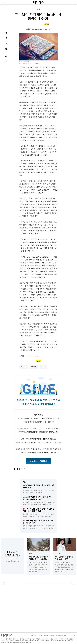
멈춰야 (43, 367)
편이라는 (34, 367)
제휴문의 (46, 635)
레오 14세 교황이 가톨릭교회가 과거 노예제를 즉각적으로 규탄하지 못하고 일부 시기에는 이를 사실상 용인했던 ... (38, 528)
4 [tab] (62, 583)
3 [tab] (47, 583)
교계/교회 (58, 554)
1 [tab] (15, 583)
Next (74, 583)
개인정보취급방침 (61, 635)
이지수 (28, 29)
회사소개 (34, 635)
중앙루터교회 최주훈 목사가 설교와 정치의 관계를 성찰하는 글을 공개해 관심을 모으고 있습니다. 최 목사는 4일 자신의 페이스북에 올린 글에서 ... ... (64, 567)
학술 (30, 554)
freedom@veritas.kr (32, 356)
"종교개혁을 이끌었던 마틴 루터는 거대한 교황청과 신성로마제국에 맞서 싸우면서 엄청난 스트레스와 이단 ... (38, 503)
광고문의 (40, 635)
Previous (3, 583)
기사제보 (52, 635)
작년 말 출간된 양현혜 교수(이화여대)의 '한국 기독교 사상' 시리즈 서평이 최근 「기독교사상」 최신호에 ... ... (38, 515)
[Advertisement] (39, 609)
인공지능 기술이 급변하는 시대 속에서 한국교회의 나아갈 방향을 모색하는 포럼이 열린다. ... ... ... (38, 491)
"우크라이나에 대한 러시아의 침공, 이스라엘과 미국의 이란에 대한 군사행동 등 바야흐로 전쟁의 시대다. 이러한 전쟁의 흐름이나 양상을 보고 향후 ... (38, 567)
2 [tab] (30, 583)
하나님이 (24, 367)
